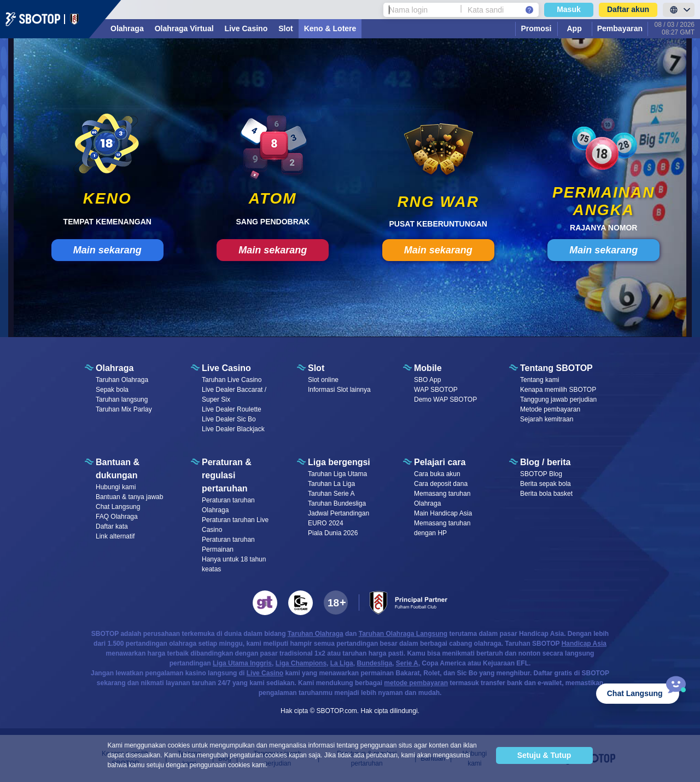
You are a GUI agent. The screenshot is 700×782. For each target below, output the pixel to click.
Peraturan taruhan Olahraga (228, 505)
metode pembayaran (416, 683)
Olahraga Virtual (184, 28)
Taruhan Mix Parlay (124, 409)
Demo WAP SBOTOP (445, 399)
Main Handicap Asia (443, 513)
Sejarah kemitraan (547, 419)
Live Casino (246, 28)
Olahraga (127, 28)
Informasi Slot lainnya (339, 390)
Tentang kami (539, 380)
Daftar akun (628, 9)
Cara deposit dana (441, 484)
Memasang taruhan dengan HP (442, 528)
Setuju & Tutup (544, 755)
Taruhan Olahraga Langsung (403, 634)
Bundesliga (374, 663)
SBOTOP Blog (541, 474)
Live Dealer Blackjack (233, 429)
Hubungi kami (116, 487)
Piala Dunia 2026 (333, 533)
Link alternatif (115, 536)
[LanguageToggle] (679, 10)
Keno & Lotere (330, 28)
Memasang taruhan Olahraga (442, 499)
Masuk (569, 9)
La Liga (342, 663)
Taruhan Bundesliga (337, 503)
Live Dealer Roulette (232, 409)
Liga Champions (301, 663)
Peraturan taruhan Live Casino (235, 525)
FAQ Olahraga (117, 517)
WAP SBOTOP (436, 390)
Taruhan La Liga (331, 484)
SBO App (427, 380)
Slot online (323, 380)
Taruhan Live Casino (232, 380)
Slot (285, 28)
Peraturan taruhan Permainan (228, 544)
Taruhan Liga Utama (337, 474)
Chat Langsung (118, 507)
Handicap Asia (584, 644)
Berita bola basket (546, 494)
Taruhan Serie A (331, 494)
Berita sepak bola (546, 484)
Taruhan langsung (122, 399)
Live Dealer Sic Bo (229, 419)
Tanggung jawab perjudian (558, 399)
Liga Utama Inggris (242, 663)
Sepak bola (112, 390)
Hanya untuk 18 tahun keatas (234, 564)
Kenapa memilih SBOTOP (558, 390)
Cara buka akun (437, 474)
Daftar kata (112, 526)
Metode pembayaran (550, 409)
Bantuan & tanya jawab (129, 497)
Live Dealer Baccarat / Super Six (234, 395)
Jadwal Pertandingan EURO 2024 (339, 518)
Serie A (407, 663)
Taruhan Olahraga (122, 380)
